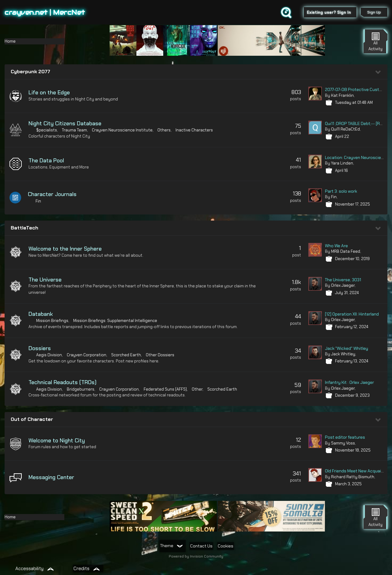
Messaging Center (51, 477)
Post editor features (345, 437)
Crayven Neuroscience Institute (122, 130)
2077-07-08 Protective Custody (356, 89)
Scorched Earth (126, 355)
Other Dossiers (160, 355)
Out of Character (32, 419)
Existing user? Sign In (328, 12)
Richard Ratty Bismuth (353, 477)
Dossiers (40, 348)
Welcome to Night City (57, 441)
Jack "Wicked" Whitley (347, 348)
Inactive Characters (194, 130)
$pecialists (47, 130)
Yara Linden (342, 163)
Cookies (226, 546)
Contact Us (201, 546)
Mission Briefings (52, 321)
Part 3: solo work (341, 191)
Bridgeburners (81, 389)
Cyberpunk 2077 (30, 72)
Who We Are (336, 246)
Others (164, 130)
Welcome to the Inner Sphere (65, 249)
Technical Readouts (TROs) (62, 382)
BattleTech (24, 228)
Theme (171, 546)
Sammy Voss (343, 443)
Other (197, 389)
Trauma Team (74, 130)
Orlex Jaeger (343, 285)
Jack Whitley (343, 354)
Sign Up (373, 12)
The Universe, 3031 (343, 280)
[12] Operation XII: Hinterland (352, 314)
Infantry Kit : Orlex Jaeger (349, 382)
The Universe (45, 280)
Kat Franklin (342, 95)
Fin (39, 201)
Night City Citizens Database (65, 123)
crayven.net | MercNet (45, 12)
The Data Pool (46, 161)
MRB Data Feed (346, 251)
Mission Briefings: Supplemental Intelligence (115, 321)
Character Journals (53, 194)
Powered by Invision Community (196, 556)
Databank (41, 314)
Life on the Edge (49, 93)
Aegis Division (49, 355)
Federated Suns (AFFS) (165, 389)
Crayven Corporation (87, 355)
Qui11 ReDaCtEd (345, 129)
